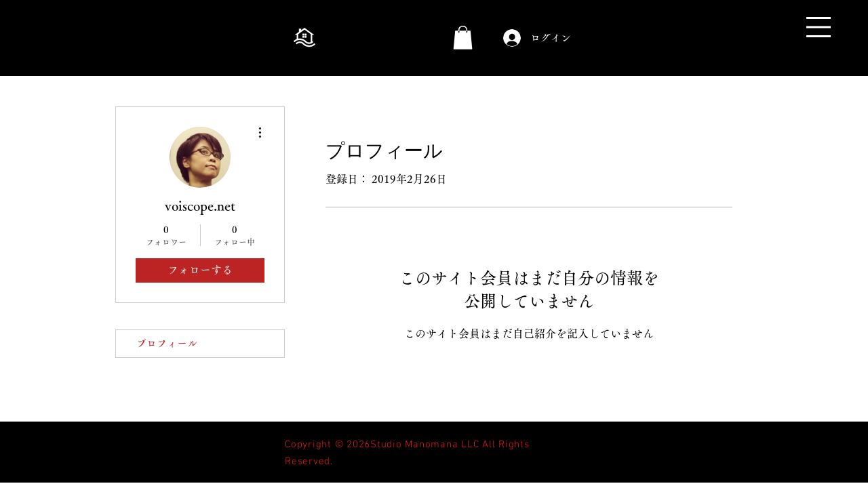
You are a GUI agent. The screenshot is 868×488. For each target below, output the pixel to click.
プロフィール (167, 343)
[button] (818, 27)
